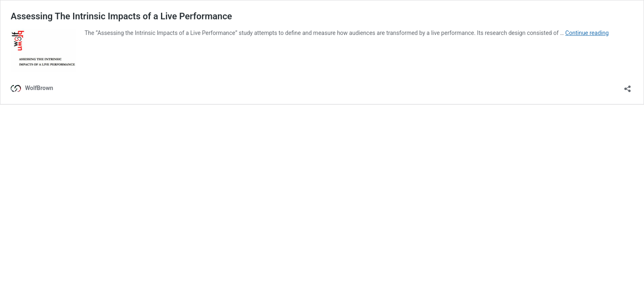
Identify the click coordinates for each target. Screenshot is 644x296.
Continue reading (587, 33)
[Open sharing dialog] (628, 86)
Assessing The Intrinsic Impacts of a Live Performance (121, 16)
